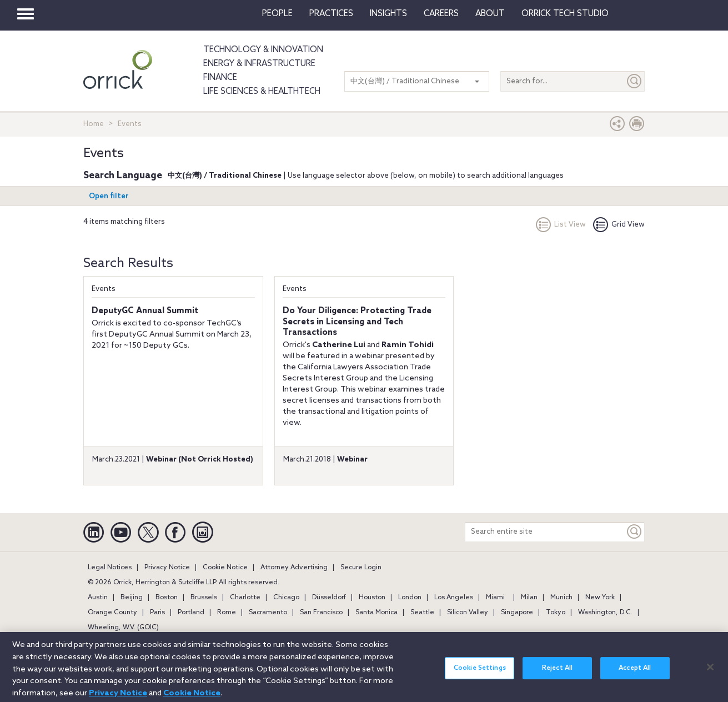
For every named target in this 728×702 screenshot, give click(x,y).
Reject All (557, 674)
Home (94, 124)
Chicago (286, 598)
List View (561, 225)
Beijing (132, 598)
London (410, 598)
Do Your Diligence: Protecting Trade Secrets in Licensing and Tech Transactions (357, 322)
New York (600, 598)
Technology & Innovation (263, 50)
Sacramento (268, 613)
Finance (220, 78)
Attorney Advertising (294, 568)
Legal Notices (110, 568)
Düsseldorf (329, 598)
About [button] (490, 14)
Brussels (204, 598)
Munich (561, 598)
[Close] (710, 672)
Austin (98, 598)
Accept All (635, 674)
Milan (529, 598)
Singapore (517, 613)
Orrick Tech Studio (565, 14)
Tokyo (556, 613)
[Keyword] (635, 532)
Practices (331, 14)
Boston (167, 598)
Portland (191, 613)
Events (104, 289)
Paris (157, 613)
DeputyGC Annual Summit (145, 311)
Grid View (619, 225)
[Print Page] (637, 126)
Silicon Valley (468, 613)
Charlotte (245, 598)
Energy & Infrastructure (259, 64)
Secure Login (361, 568)
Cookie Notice (225, 568)
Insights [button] (388, 14)
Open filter (109, 196)
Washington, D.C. (605, 613)
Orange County (112, 613)
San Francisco (321, 613)
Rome (227, 613)
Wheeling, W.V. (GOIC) (123, 628)
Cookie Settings (480, 674)
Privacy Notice (167, 568)
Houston (372, 598)
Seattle (422, 613)
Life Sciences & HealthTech (262, 92)
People (277, 14)
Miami (495, 598)
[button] (617, 126)
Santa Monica (376, 613)
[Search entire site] (545, 532)
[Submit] (635, 81)
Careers (441, 14)
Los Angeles (454, 598)
